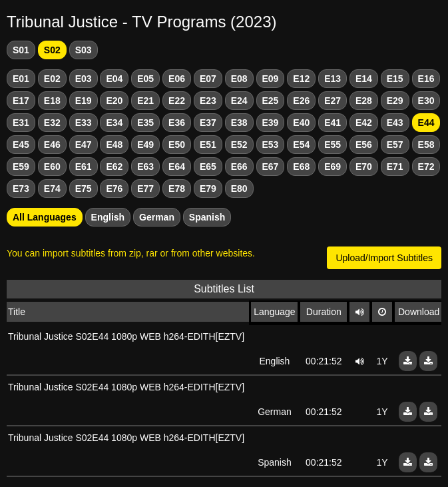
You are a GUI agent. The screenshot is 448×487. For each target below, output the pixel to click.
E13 (333, 79)
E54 (301, 145)
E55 (333, 145)
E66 (239, 167)
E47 (84, 145)
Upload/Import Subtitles (384, 258)
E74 (52, 189)
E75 (84, 189)
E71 (395, 167)
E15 (395, 79)
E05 (145, 79)
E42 (364, 123)
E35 (145, 123)
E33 (84, 123)
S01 (21, 50)
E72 (426, 167)
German (157, 217)
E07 (208, 79)
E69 (333, 167)
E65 (208, 167)
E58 (426, 145)
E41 (333, 123)
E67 (271, 167)
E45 (21, 145)
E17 (21, 101)
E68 (301, 167)
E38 (239, 123)
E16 (426, 79)
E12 (301, 79)
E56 (364, 145)
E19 (84, 101)
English (108, 217)
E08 (239, 79)
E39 (271, 123)
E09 (271, 79)
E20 (114, 101)
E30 (426, 101)
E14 (364, 79)
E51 (208, 145)
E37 (208, 123)
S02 (52, 50)
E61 (84, 167)
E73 (21, 189)
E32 (52, 123)
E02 (52, 79)
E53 (271, 145)
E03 (84, 79)
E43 (395, 123)
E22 (177, 101)
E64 (177, 167)
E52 (239, 145)
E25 (271, 101)
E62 (114, 167)
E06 (177, 79)
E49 (145, 145)
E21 (145, 101)
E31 (21, 123)
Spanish (207, 217)
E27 (333, 101)
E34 (114, 123)
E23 (208, 101)
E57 (395, 145)
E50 (177, 145)
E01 (21, 79)
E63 (145, 167)
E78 (177, 189)
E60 (52, 167)
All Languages (45, 217)
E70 (364, 167)
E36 (177, 123)
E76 (114, 189)
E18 (52, 101)
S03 (84, 50)
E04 (114, 79)
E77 (145, 189)
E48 (114, 145)
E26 (301, 101)
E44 (426, 123)
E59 (21, 167)
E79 (208, 189)
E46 (52, 145)
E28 (364, 101)
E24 (239, 101)
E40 (301, 123)
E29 (395, 101)
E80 (239, 189)
